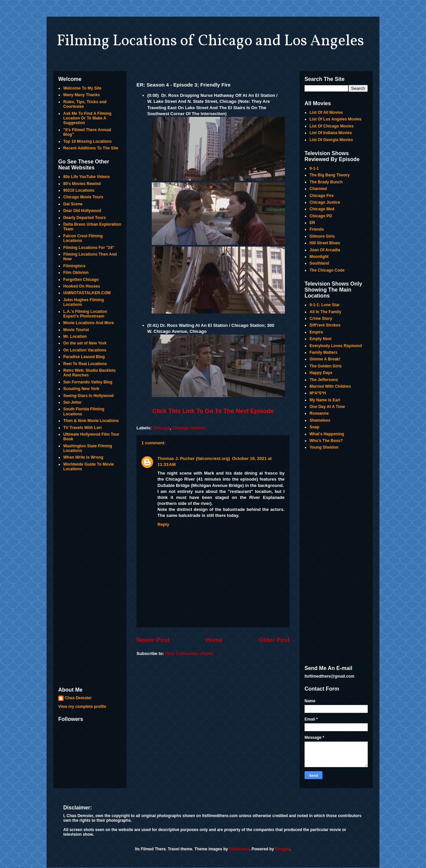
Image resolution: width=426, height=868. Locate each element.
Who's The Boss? (326, 441)
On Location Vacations (85, 350)
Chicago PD (321, 216)
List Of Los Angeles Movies (335, 119)
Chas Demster (78, 698)
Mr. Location (75, 336)
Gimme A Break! (325, 359)
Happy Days (321, 373)
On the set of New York (85, 343)
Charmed (318, 189)
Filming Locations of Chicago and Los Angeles (210, 41)
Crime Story (321, 319)
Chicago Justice (325, 202)
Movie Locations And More (89, 323)
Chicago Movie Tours (83, 197)
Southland (319, 263)
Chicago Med (322, 209)
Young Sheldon (324, 447)
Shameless (320, 420)
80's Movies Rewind (82, 184)
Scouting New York (81, 389)
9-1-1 (314, 168)
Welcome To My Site (82, 88)
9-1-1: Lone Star (325, 305)
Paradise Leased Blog (84, 357)
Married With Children (330, 386)
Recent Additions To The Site (91, 148)
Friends (317, 229)
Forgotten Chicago (81, 280)
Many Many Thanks (82, 95)
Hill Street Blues (325, 243)
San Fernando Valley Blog (88, 382)
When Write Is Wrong (83, 457)
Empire (316, 332)
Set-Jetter (72, 402)
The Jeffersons (324, 380)
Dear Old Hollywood (82, 211)
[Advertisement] (90, 580)
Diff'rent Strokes (325, 325)
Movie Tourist (76, 330)
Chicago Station (189, 428)
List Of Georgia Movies (331, 140)
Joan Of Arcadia (325, 250)
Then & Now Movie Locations (91, 421)
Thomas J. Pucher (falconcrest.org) (194, 458)
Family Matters (323, 352)
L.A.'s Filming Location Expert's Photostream (85, 314)
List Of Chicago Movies (332, 126)
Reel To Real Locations (85, 364)
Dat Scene (73, 204)
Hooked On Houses (82, 286)
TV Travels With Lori (82, 428)
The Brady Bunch (326, 182)
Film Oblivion (76, 273)
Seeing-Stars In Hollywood (88, 396)
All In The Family (325, 312)
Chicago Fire (322, 196)
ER (312, 223)
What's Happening (327, 434)
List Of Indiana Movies (331, 133)
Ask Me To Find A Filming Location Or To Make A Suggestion (87, 118)
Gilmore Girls (322, 236)
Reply (163, 524)
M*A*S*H (318, 393)
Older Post (274, 640)
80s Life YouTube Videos (87, 177)
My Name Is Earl (325, 400)
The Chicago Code (327, 270)
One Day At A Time (327, 407)
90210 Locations (79, 190)
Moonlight (319, 257)
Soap (314, 427)
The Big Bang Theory (330, 175)
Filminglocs (74, 266)
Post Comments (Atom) (189, 653)
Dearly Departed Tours (85, 218)
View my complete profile (82, 707)
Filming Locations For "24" (89, 248)
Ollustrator (239, 849)
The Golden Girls (326, 366)
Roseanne (319, 413)
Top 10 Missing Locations (88, 141)
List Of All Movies (326, 112)
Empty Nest (320, 339)
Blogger (282, 849)
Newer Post (153, 640)
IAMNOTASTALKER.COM (87, 293)
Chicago (161, 428)
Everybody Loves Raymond (336, 346)
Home (214, 640)
